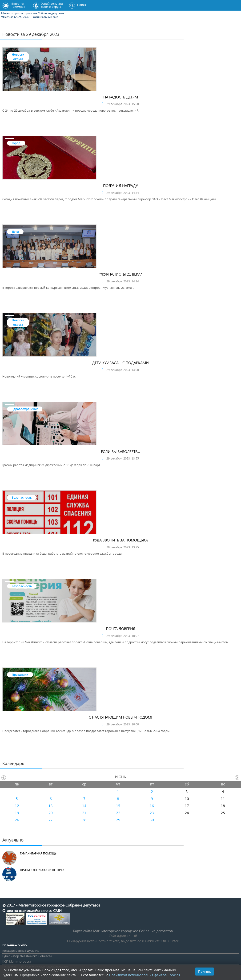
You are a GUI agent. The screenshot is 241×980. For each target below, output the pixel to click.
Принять (205, 971)
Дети (15, 231)
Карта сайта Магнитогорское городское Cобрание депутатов (123, 931)
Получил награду (120, 185)
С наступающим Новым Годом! (120, 717)
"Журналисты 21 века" (121, 274)
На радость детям (121, 97)
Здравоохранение (25, 409)
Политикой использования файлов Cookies (144, 975)
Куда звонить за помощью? (121, 540)
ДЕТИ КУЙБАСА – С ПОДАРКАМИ (120, 363)
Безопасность (22, 497)
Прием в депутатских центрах (42, 870)
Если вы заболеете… (120, 451)
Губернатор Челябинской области (27, 956)
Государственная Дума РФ (21, 950)
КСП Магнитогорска (17, 961)
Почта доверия (120, 628)
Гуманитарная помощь (38, 853)
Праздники (20, 674)
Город (16, 143)
